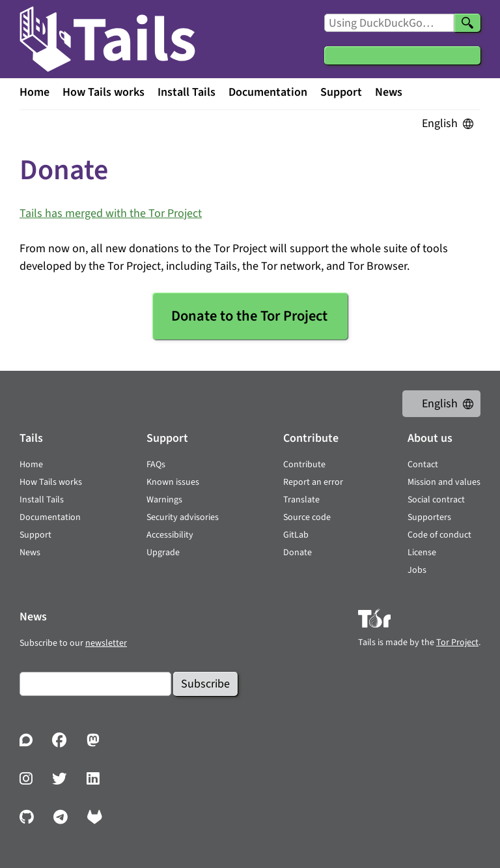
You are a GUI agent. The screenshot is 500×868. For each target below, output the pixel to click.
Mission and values (444, 482)
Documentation (268, 92)
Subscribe (205, 684)
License (422, 553)
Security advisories (183, 517)
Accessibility (170, 535)
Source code (307, 517)
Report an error (313, 482)
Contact (423, 465)
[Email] (95, 684)
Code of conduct (439, 535)
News (389, 92)
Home (35, 92)
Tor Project (457, 643)
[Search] (467, 23)
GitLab (296, 535)
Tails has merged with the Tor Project (111, 213)
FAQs (156, 465)
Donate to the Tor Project (249, 316)
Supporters (429, 517)
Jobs (417, 570)
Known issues (173, 482)
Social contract (436, 500)
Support (341, 92)
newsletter (106, 643)
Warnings (164, 500)
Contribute (304, 465)
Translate (301, 500)
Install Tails (187, 92)
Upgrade (163, 553)
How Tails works (104, 92)
